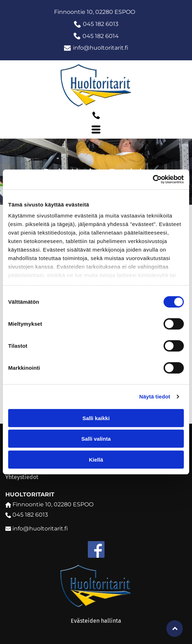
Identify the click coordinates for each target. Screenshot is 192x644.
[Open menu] (96, 130)
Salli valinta (96, 439)
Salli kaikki (96, 418)
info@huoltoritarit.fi (101, 48)
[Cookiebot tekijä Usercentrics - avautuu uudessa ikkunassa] (153, 180)
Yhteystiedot (22, 477)
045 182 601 (99, 36)
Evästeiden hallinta (96, 621)
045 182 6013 (101, 24)
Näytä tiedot (155, 397)
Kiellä (96, 460)
